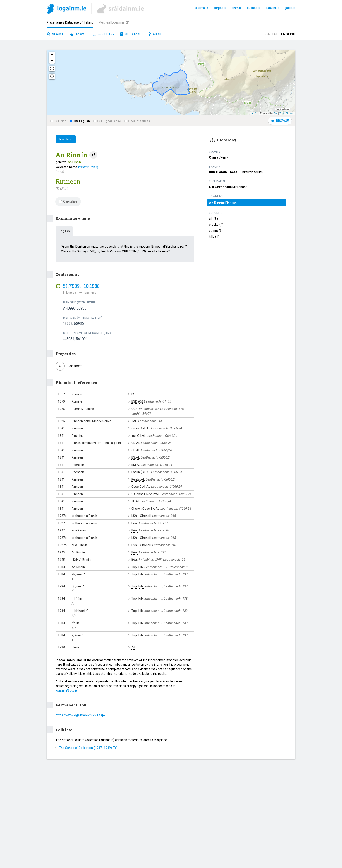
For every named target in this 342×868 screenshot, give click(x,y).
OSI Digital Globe (107, 121)
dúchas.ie (254, 8)
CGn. (135, 409)
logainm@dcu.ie (67, 690)
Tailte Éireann (287, 113)
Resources (131, 34)
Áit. (134, 647)
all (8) (213, 219)
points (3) (216, 231)
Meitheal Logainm (114, 22)
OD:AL (136, 443)
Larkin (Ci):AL (141, 472)
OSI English (80, 121)
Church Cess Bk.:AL (145, 509)
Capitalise (68, 201)
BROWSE (280, 121)
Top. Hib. (137, 567)
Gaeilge (272, 34)
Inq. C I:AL (139, 436)
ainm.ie (237, 8)
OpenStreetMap (137, 121)
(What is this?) (88, 167)
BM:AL (136, 465)
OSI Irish (58, 121)
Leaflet (254, 113)
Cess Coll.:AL (141, 428)
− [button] (52, 61)
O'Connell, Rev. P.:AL (145, 494)
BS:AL (136, 457)
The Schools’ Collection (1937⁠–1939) (88, 748)
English (288, 34)
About (156, 34)
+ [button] (52, 55)
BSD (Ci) (137, 401)
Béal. (135, 523)
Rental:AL (138, 479)
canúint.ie (272, 8)
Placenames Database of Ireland (70, 22)
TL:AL (135, 501)
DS (133, 394)
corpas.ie (220, 8)
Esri (276, 113)
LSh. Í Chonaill (142, 516)
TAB (134, 421)
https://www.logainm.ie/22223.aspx (80, 715)
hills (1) (214, 237)
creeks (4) (216, 225)
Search (56, 34)
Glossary (104, 34)
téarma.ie (201, 8)
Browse (79, 34)
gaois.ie (290, 8)
